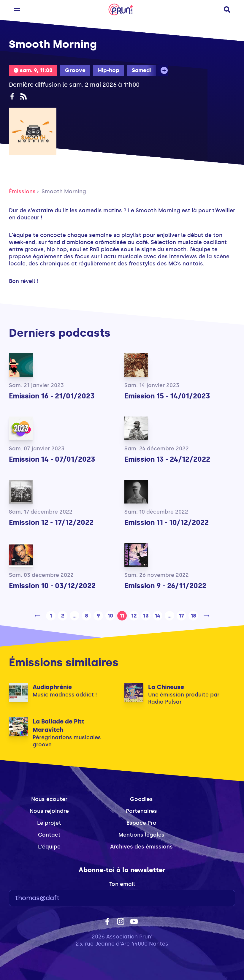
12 (134, 616)
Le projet (49, 823)
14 (158, 616)
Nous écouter (49, 799)
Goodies (141, 799)
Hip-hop (109, 70)
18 (193, 616)
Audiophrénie (52, 687)
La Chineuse (166, 687)
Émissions (22, 191)
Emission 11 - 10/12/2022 (167, 522)
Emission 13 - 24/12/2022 (167, 459)
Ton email (122, 884)
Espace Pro (141, 823)
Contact (49, 835)
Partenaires (141, 811)
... (75, 616)
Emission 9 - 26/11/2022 (165, 586)
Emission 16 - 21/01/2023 (52, 396)
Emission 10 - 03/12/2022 (52, 586)
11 (122, 616)
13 (146, 616)
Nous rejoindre (49, 811)
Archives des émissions (141, 847)
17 (181, 616)
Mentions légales (141, 835)
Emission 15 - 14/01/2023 (167, 396)
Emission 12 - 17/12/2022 (51, 522)
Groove (75, 70)
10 (110, 616)
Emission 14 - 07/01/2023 (52, 459)
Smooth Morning (64, 191)
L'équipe (49, 847)
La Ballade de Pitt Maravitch (58, 726)
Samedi (141, 70)
